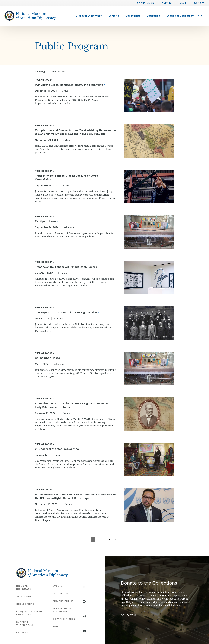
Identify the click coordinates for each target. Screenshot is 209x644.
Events (167, 3)
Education (153, 16)
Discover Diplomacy (89, 16)
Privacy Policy (63, 601)
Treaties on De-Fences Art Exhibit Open (67, 267)
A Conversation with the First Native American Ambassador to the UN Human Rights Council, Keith (75, 496)
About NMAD (145, 3)
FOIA (56, 626)
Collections (133, 16)
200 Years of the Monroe (58, 449)
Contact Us (129, 615)
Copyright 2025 (64, 619)
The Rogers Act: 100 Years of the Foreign (67, 312)
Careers (22, 633)
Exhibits (114, 16)
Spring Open (48, 358)
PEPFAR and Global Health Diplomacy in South (70, 85)
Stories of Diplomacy (180, 16)
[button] (200, 16)
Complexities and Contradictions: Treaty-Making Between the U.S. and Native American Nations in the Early (75, 132)
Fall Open (46, 221)
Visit (183, 3)
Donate (199, 3)
